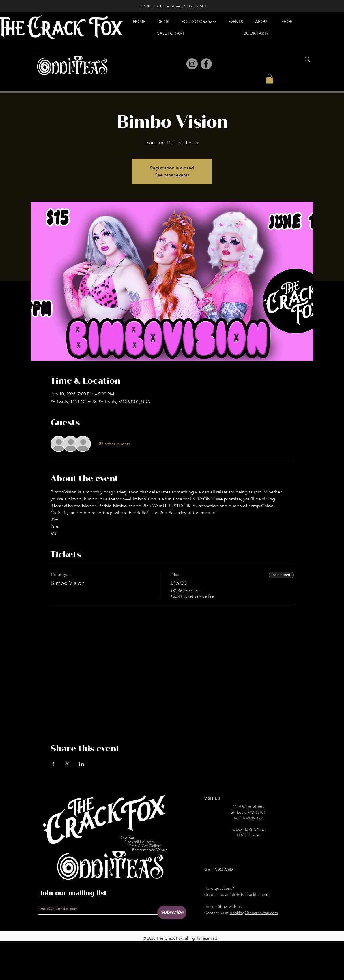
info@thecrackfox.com (250, 894)
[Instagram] (192, 64)
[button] (270, 79)
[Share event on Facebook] (53, 764)
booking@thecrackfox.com (254, 913)
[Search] (307, 59)
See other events (172, 175)
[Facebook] (206, 64)
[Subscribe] (172, 912)
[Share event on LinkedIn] (82, 764)
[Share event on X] (67, 764)
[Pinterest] (179, 64)
